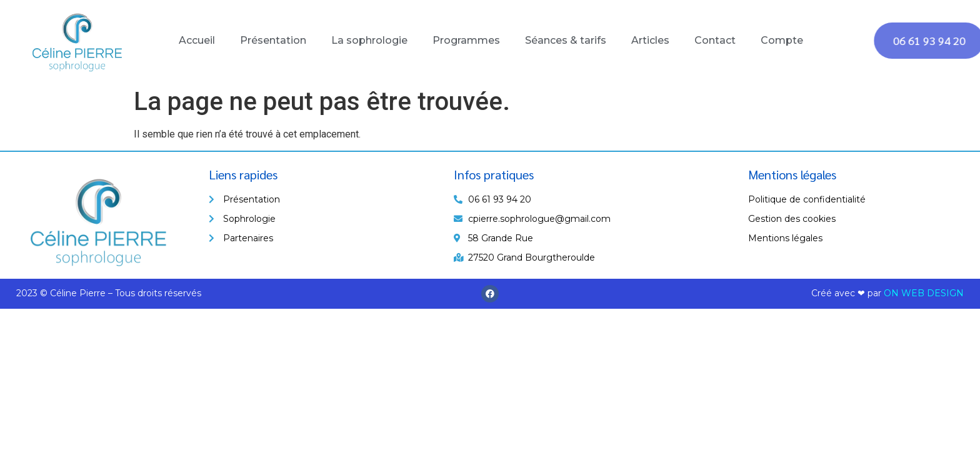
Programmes (466, 40)
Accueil (197, 40)
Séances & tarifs (566, 40)
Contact (715, 40)
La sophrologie (369, 40)
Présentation (273, 40)
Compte (782, 40)
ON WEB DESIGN (924, 293)
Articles (650, 40)
